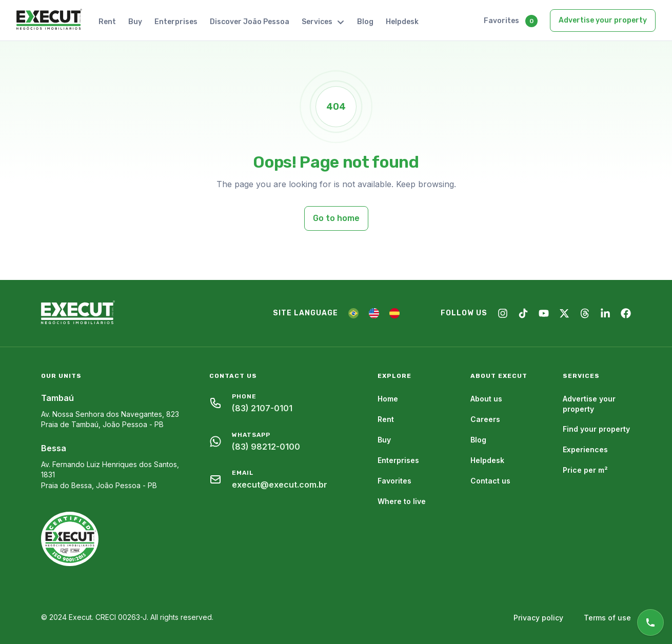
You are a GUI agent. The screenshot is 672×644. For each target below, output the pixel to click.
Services (323, 22)
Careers (485, 419)
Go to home (336, 218)
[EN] (374, 313)
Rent (107, 22)
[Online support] (650, 622)
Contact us (490, 481)
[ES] (394, 313)
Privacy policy (538, 618)
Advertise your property (603, 20)
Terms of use (607, 618)
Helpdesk (402, 22)
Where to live (402, 501)
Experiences (585, 449)
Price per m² (585, 470)
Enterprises (176, 22)
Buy (135, 22)
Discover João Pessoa (250, 22)
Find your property (596, 429)
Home (388, 399)
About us (486, 399)
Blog (365, 22)
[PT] (353, 313)
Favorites (501, 21)
